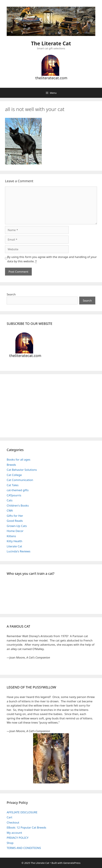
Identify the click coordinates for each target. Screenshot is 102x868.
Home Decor (15, 531)
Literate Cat (14, 546)
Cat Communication (20, 480)
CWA (10, 510)
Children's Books (18, 505)
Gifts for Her (15, 516)
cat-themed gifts (18, 490)
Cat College (14, 475)
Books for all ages (18, 459)
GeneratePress (72, 863)
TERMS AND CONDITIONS (24, 848)
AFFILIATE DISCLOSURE (22, 812)
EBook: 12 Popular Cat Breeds (26, 827)
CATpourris (14, 495)
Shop (10, 843)
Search (11, 294)
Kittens (11, 536)
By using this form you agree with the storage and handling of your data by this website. (52, 259)
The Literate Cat (51, 43)
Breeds (11, 465)
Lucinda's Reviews (19, 551)
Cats (10, 500)
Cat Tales (13, 485)
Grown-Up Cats (17, 526)
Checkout (13, 822)
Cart (9, 817)
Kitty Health (14, 541)
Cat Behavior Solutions (22, 470)
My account (14, 833)
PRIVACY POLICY (18, 838)
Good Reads (15, 521)
